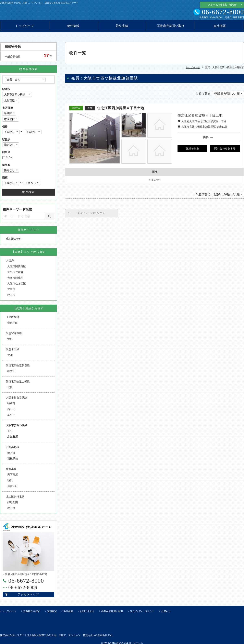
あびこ (11, 417)
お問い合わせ (87, 613)
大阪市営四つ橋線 (16, 427)
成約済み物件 (14, 241)
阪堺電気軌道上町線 (18, 383)
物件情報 (73, 28)
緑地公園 (13, 504)
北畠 (10, 389)
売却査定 (52, 613)
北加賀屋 (13, 439)
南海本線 (11, 471)
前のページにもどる (92, 215)
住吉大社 (13, 488)
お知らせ (166, 613)
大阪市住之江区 (17, 285)
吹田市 (11, 297)
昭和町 (11, 405)
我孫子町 (13, 325)
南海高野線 (13, 449)
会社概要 (220, 28)
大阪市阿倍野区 (17, 268)
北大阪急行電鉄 (15, 498)
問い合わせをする (225, 150)
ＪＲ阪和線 (13, 319)
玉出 (10, 433)
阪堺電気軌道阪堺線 (18, 367)
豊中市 (11, 291)
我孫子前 (13, 460)
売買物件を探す (32, 613)
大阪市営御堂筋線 (16, 399)
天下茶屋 (13, 476)
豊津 (10, 357)
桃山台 (11, 510)
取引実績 (122, 28)
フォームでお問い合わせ (222, 5)
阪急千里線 (13, 351)
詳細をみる (192, 150)
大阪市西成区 (15, 280)
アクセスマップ (29, 596)
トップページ (24, 28)
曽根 (10, 341)
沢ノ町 (11, 455)
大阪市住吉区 (15, 274)
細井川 (11, 373)
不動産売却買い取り (171, 28)
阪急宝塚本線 (14, 335)
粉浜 (10, 482)
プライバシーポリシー (142, 613)
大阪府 (10, 263)
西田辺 (11, 411)
